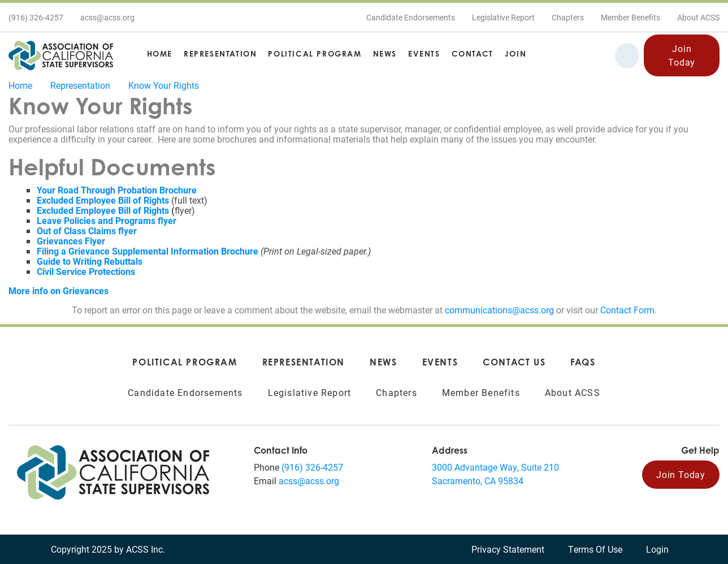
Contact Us (514, 362)
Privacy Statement (508, 549)
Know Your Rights (164, 85)
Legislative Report (503, 17)
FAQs (583, 362)
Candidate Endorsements (411, 17)
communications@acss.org (499, 310)
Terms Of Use (595, 549)
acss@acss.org (309, 481)
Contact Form (627, 310)
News (385, 54)
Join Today (682, 55)
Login (657, 549)
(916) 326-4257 (312, 467)
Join (515, 54)
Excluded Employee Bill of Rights (103, 210)
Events (424, 54)
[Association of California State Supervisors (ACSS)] (113, 471)
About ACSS (698, 17)
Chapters (568, 17)
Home (160, 54)
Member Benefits (630, 17)
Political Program (315, 54)
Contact (473, 54)
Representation (220, 54)
